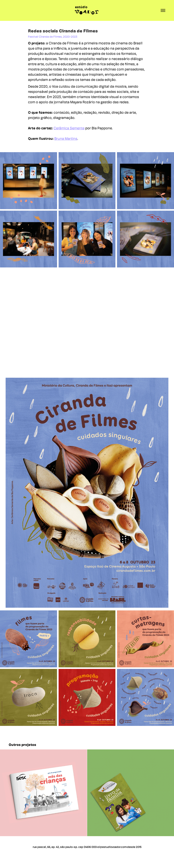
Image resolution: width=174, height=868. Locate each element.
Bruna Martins (66, 139)
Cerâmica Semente (69, 128)
